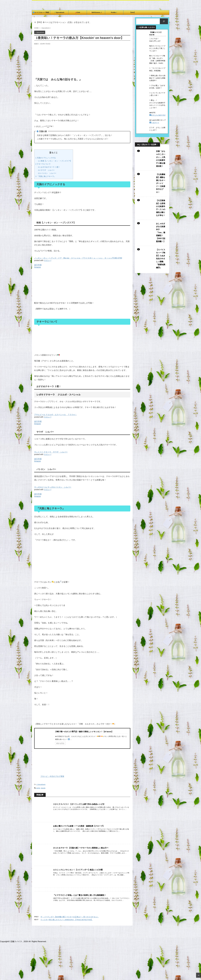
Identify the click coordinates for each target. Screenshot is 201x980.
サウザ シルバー (46, 170)
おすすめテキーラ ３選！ (49, 167)
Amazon (38, 267)
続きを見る (60, 743)
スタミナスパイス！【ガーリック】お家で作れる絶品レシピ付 (79, 804)
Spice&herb (59, 12)
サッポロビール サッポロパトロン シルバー (53, 487)
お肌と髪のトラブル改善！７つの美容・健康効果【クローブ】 (79, 826)
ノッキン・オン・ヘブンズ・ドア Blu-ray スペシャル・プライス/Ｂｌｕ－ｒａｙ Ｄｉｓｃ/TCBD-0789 (78, 258)
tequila (43, 788)
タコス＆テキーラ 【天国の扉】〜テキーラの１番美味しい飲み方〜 (81, 848)
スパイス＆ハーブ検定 (41, 12)
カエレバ (48, 260)
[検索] (164, 21)
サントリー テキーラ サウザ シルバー (51, 452)
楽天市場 (38, 265)
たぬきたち (155, 123)
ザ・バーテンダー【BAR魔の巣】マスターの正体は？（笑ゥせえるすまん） (70, 917)
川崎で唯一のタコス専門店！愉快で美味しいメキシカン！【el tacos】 (84, 732)
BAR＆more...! (96, 12)
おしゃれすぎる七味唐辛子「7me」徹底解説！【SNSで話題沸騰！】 (161, 232)
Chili (78, 12)
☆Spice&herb (41, 784)
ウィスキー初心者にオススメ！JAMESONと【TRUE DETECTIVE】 (67, 920)
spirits (38, 788)
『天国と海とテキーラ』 (46, 176)
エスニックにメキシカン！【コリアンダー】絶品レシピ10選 (78, 870)
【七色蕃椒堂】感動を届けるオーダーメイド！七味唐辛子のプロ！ (161, 183)
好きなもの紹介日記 (158, 115)
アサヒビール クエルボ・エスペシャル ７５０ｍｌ (55, 415)
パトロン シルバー (47, 173)
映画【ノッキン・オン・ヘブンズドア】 (55, 161)
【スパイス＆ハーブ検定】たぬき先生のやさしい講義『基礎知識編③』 (161, 259)
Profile (114, 12)
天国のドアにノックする (46, 158)
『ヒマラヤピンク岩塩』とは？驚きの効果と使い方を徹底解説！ (80, 895)
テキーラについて (43, 164)
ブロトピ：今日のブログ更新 (49, 776)
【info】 (133, 12)
